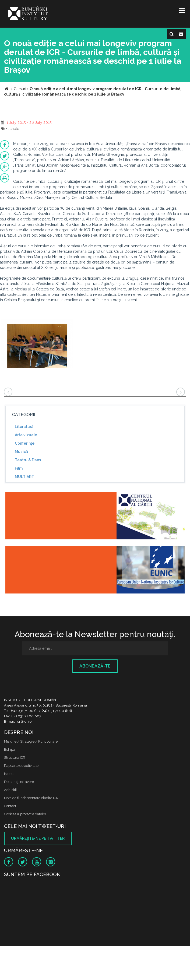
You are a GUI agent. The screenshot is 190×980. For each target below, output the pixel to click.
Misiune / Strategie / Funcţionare (31, 741)
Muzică (21, 452)
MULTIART (24, 477)
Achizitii (10, 790)
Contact (10, 806)
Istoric (9, 774)
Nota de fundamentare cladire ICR (31, 798)
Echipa (10, 749)
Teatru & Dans (28, 460)
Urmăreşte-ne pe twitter (38, 838)
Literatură (24, 427)
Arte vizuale (26, 435)
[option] (37, 344)
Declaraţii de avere (19, 782)
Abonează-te (95, 666)
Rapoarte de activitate (21, 766)
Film (19, 468)
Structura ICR (15, 758)
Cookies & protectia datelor (25, 814)
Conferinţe (25, 443)
